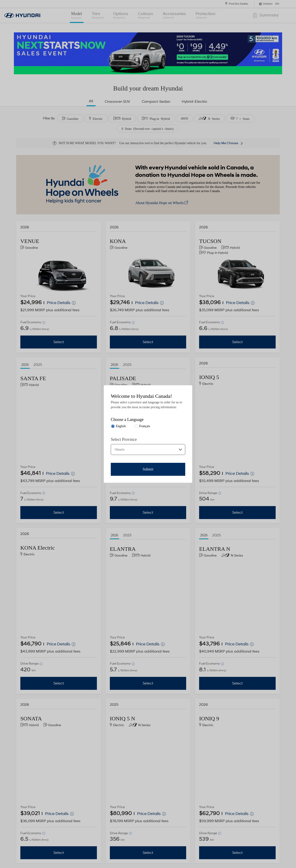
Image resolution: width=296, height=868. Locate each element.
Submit (148, 469)
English (121, 426)
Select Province (124, 439)
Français (145, 426)
